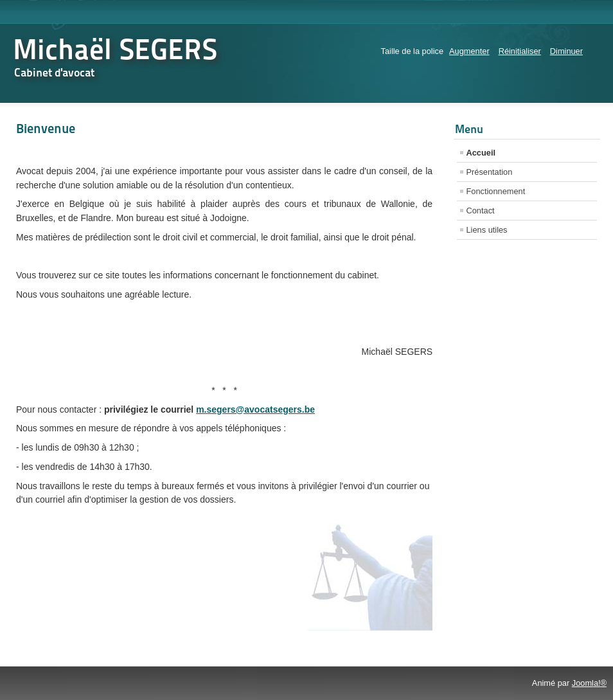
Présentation (490, 172)
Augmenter (469, 51)
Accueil (481, 153)
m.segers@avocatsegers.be (255, 409)
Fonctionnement (496, 191)
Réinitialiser (520, 51)
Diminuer (566, 51)
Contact (481, 211)
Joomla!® (589, 683)
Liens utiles (487, 230)
